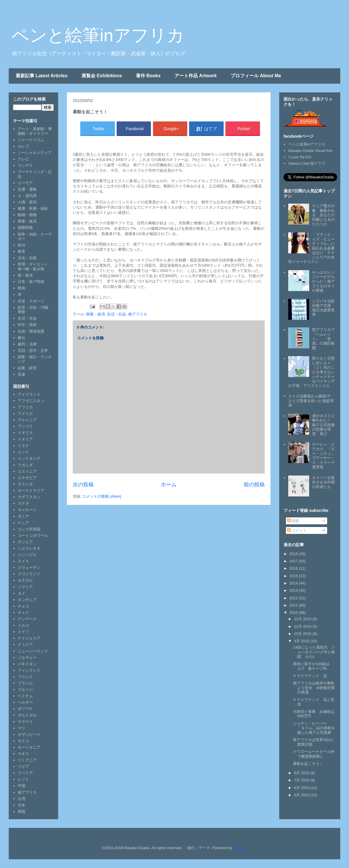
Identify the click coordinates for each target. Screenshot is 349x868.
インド (23, 452)
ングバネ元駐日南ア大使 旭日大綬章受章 (323, 308)
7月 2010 (302, 780)
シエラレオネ (29, 548)
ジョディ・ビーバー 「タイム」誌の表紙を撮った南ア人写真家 (314, 728)
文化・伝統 (27, 258)
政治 (22, 245)
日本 (22, 805)
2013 (294, 590)
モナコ (23, 741)
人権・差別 (27, 202)
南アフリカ (138, 314)
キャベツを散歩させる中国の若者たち (323, 482)
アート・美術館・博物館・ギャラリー (35, 131)
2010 (294, 613)
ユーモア (25, 183)
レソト (23, 779)
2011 (294, 605)
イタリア (25, 439)
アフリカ (25, 407)
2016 (294, 568)
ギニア (23, 516)
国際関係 (25, 228)
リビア (23, 766)
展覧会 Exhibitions (102, 76)
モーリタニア (29, 747)
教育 (22, 251)
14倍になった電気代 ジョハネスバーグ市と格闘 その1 (314, 652)
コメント (297, 530)
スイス (23, 561)
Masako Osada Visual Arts (310, 151)
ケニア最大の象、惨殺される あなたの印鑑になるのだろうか (323, 215)
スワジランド (29, 574)
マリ (22, 728)
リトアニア (27, 760)
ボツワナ (25, 709)
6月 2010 (302, 788)
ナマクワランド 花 (310, 676)
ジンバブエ (27, 555)
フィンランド (29, 670)
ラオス (23, 754)
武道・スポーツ (31, 301)
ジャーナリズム (31, 140)
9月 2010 (302, 641)
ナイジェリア (29, 638)
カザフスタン (29, 497)
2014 (294, 583)
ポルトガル (27, 715)
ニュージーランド (33, 651)
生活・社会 (116, 314)
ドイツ (23, 632)
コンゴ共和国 (29, 529)
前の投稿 (254, 485)
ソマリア (25, 587)
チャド (23, 613)
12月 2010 (303, 619)
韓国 (22, 811)
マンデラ (25, 165)
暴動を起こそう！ (308, 764)
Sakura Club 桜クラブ (307, 163)
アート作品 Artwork (196, 76)
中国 (22, 786)
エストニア (27, 471)
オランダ (25, 484)
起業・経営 (27, 368)
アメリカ (25, 414)
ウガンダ (25, 465)
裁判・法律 (27, 344)
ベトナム (25, 696)
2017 (294, 561)
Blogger (240, 848)
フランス (25, 677)
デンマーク (27, 619)
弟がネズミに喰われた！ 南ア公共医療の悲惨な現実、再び (323, 425)
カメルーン (27, 510)
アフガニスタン (31, 401)
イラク (23, 446)
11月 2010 (303, 626)
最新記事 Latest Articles (42, 76)
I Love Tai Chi (300, 157)
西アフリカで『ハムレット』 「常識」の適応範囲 (323, 339)
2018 (294, 554)
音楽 (22, 374)
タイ (22, 593)
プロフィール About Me (256, 76)
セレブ (23, 146)
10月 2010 (303, 634)
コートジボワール (33, 536)
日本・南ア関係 (31, 282)
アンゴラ (25, 426)
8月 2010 (302, 773)
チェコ (23, 606)
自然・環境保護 (31, 331)
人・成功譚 (27, 196)
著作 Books (148, 76)
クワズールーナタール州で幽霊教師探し (314, 754)
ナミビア (25, 644)
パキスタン (27, 664)
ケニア (23, 523)
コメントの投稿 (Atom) (102, 496)
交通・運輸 (27, 189)
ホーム (169, 485)
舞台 (22, 338)
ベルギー (25, 702)
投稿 (293, 521)
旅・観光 (25, 275)
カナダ (23, 503)
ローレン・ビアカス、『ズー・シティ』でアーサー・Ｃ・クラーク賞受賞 (323, 456)
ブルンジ (25, 689)
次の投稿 (83, 485)
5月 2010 (302, 795)
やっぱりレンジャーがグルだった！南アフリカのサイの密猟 (323, 281)
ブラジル (25, 683)
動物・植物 (27, 215)
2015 (294, 576)
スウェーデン (29, 567)
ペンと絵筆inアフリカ (98, 35)
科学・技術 (27, 325)
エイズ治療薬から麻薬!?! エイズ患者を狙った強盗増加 (311, 401)
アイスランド (29, 394)
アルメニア (27, 420)
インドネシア (29, 459)
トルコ (23, 625)
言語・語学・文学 (33, 350)
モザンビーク (29, 735)
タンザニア (27, 600)
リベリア (25, 773)
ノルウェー (27, 658)
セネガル (25, 580)
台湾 (22, 799)
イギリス (25, 433)
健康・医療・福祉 (33, 208)
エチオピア (27, 478)
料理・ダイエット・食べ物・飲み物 (35, 267)
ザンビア (25, 542)
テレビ (23, 159)
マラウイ (25, 722)
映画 (22, 288)
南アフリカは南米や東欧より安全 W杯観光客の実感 (314, 688)
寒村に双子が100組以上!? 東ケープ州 (311, 666)
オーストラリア (31, 491)
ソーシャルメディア (35, 153)
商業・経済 (96, 314)
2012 (294, 598)
